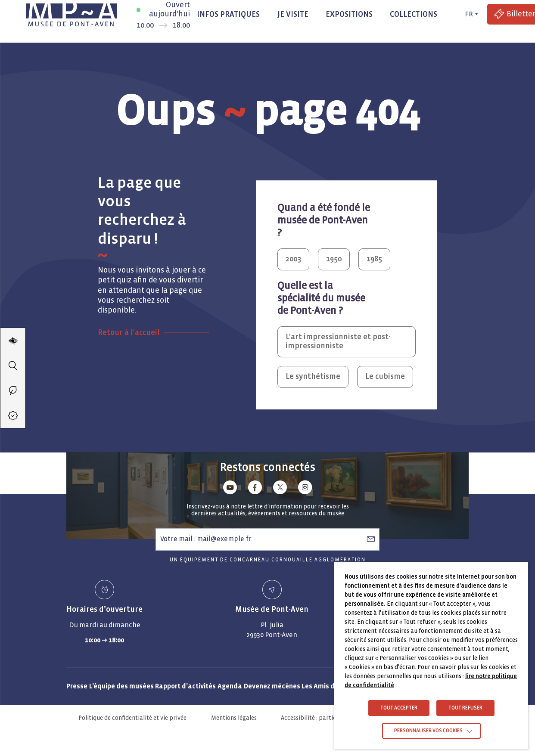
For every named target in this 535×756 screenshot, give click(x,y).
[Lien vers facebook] (255, 489)
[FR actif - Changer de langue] (470, 14)
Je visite (293, 14)
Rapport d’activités (185, 686)
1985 (374, 259)
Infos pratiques (228, 14)
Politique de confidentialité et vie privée (132, 718)
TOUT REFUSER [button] (465, 708)
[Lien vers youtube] (230, 489)
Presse (77, 686)
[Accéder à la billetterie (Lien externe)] (13, 415)
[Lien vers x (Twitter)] (280, 489)
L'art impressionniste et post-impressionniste (338, 341)
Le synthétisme (313, 376)
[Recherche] (13, 366)
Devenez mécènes (272, 686)
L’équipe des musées (121, 686)
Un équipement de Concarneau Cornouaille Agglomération (268, 560)
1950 (334, 259)
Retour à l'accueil (129, 333)
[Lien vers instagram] (305, 489)
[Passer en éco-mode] (13, 390)
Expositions (349, 14)
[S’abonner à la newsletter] (371, 539)
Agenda (230, 686)
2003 (293, 259)
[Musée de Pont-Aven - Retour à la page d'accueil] (72, 14)
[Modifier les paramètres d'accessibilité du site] (13, 341)
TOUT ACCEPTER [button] (399, 708)
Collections (414, 14)
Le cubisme (385, 376)
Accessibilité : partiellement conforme (333, 718)
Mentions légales (234, 718)
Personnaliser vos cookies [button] (428, 731)
